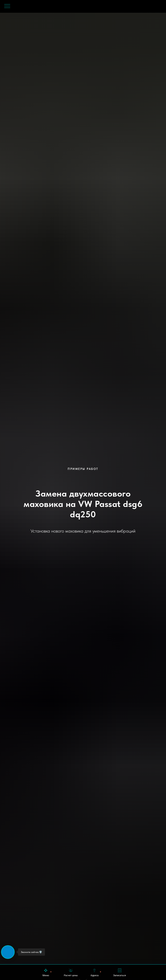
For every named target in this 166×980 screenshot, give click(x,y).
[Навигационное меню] (7, 6)
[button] (71, 972)
